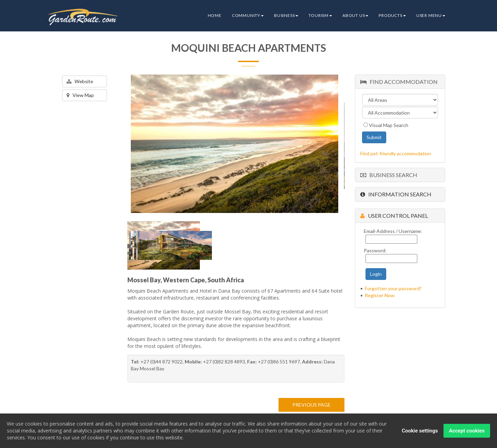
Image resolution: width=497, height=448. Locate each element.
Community (248, 15)
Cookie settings (420, 431)
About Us (355, 15)
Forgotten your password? (393, 288)
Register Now (380, 295)
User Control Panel (394, 216)
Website (80, 81)
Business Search (389, 175)
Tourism (320, 15)
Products (392, 15)
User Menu (431, 15)
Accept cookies (467, 431)
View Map (80, 95)
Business (286, 15)
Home (215, 15)
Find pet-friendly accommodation (396, 153)
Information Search (396, 194)
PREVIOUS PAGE (311, 405)
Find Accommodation (399, 82)
